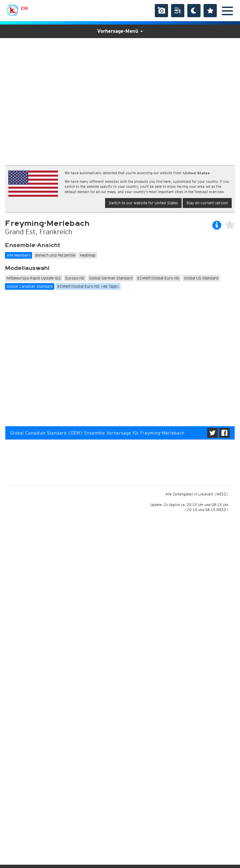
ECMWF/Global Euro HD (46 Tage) (88, 286)
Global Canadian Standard (30, 286)
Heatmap (88, 255)
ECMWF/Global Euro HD (158, 278)
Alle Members (19, 255)
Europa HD (75, 278)
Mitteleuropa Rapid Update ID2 (34, 278)
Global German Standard (111, 278)
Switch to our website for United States (143, 203)
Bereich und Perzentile (55, 255)
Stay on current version (207, 203)
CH (24, 8)
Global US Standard (201, 278)
